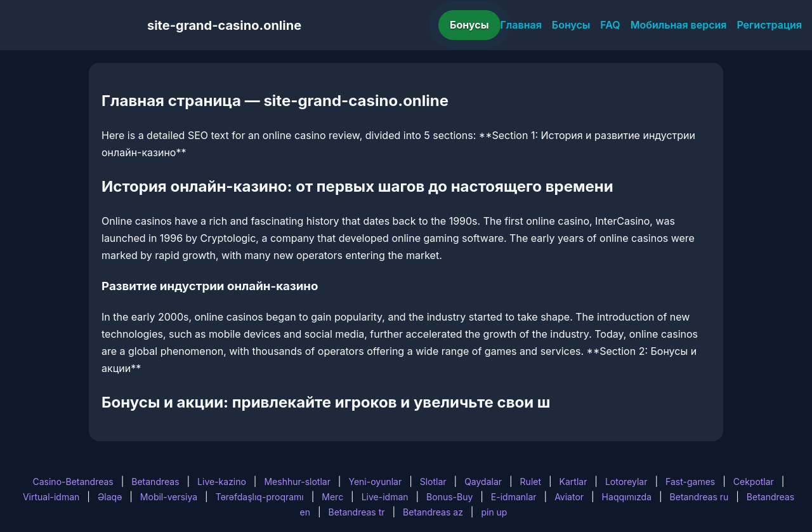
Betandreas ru (699, 497)
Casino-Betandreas (73, 482)
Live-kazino (222, 482)
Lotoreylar (626, 482)
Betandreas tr (357, 512)
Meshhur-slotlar (297, 482)
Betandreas (155, 482)
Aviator (569, 497)
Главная (521, 25)
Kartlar (573, 482)
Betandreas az (433, 512)
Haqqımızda (627, 497)
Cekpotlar (754, 482)
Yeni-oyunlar (375, 482)
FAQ (610, 25)
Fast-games (690, 482)
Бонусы (469, 25)
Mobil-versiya (169, 497)
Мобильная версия (679, 25)
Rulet (531, 482)
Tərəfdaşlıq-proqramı (260, 497)
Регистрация (769, 25)
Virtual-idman (51, 497)
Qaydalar (483, 482)
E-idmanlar (514, 497)
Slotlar (433, 482)
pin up (494, 512)
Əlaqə (110, 497)
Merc (332, 497)
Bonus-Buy (449, 497)
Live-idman (385, 497)
